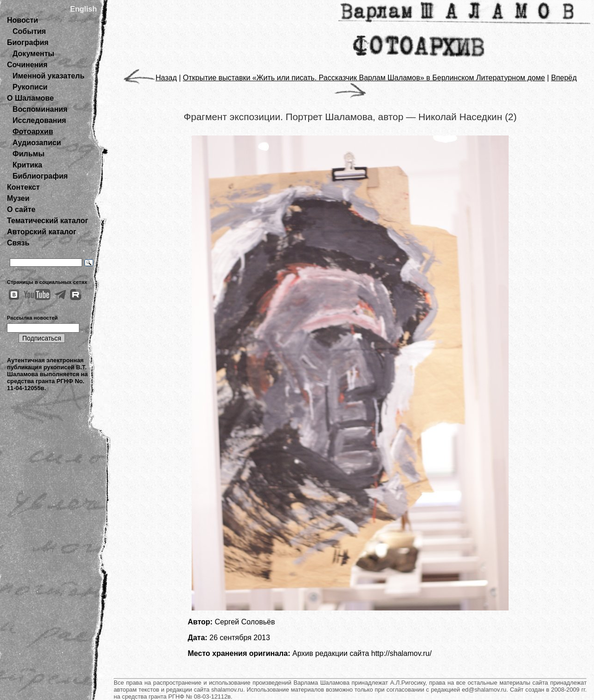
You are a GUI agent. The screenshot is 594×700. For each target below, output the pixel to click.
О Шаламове (30, 98)
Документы (33, 54)
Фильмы (29, 154)
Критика (27, 165)
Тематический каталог (48, 221)
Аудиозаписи (37, 143)
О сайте (21, 209)
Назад (150, 78)
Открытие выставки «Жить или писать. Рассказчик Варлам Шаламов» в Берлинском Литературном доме (364, 78)
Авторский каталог (42, 232)
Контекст (23, 187)
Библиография (40, 176)
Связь (18, 243)
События (29, 31)
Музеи (18, 198)
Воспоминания (40, 109)
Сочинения (27, 65)
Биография (28, 42)
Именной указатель (48, 76)
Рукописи (30, 87)
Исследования (39, 120)
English (84, 9)
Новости (23, 20)
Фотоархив (33, 132)
